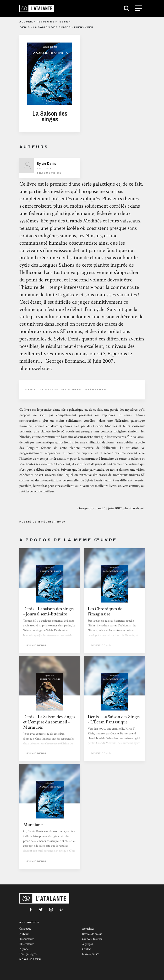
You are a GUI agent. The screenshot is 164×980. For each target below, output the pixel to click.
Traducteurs (27, 939)
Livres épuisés (91, 954)
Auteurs (24, 934)
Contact (87, 949)
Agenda (24, 949)
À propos (87, 944)
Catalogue (25, 929)
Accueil (26, 22)
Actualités (88, 929)
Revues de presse (53, 22)
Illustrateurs (27, 944)
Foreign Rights (28, 954)
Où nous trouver (92, 939)
